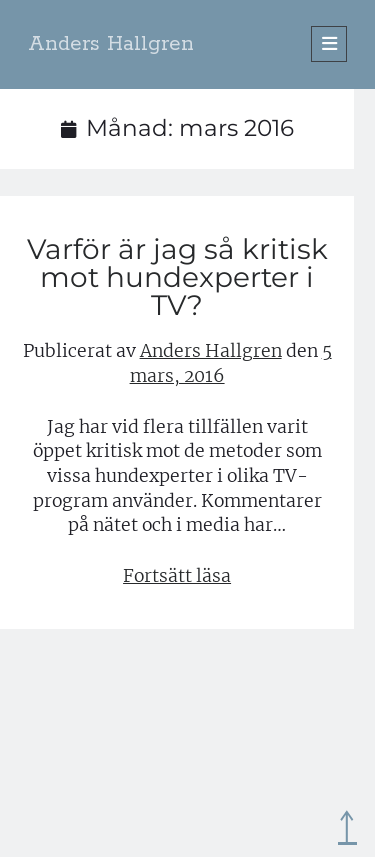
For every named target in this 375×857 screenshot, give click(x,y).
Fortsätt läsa (177, 576)
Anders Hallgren (111, 44)
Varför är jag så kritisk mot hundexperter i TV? (177, 277)
